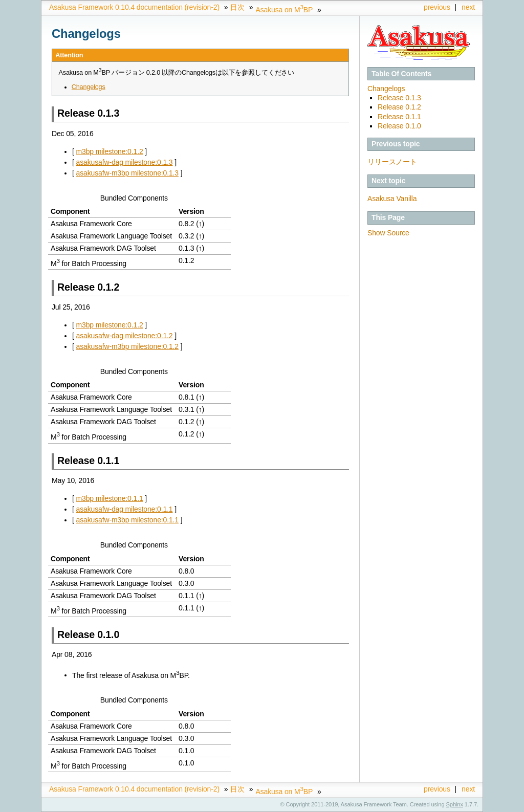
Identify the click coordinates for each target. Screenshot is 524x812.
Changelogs (386, 89)
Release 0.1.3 (399, 98)
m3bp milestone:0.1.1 (110, 498)
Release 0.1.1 (399, 117)
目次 (237, 7)
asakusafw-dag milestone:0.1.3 (125, 162)
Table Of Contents (401, 74)
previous (437, 7)
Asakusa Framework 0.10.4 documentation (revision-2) (134, 7)
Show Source (388, 233)
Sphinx (455, 804)
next (468, 7)
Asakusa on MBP (284, 10)
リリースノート (392, 162)
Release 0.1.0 (399, 126)
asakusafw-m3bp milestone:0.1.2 (127, 346)
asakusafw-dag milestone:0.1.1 (125, 509)
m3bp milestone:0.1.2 (110, 151)
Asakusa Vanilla (392, 199)
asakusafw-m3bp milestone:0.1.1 (127, 520)
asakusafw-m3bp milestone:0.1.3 (127, 173)
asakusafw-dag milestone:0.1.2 (125, 336)
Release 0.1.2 (399, 107)
